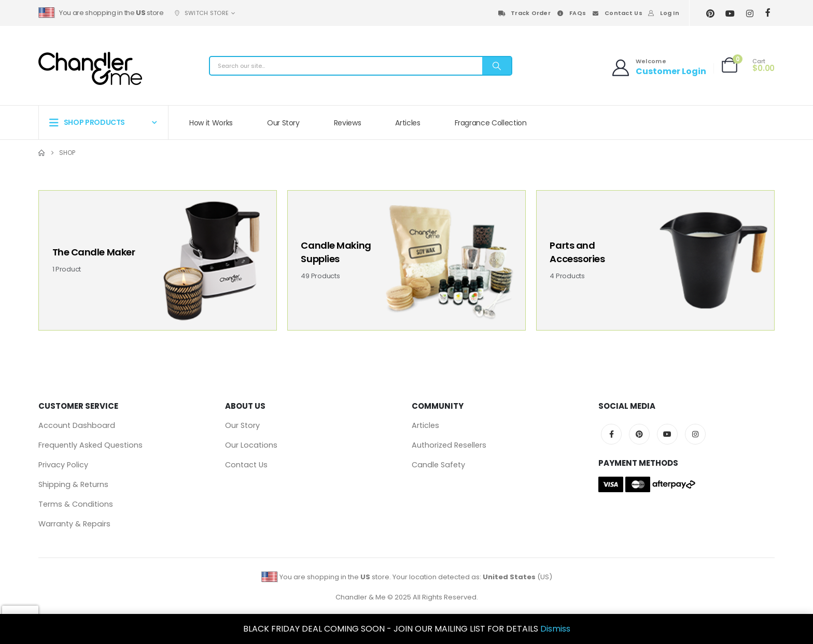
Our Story (283, 123)
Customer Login (671, 71)
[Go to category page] (158, 260)
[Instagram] (750, 13)
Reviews (348, 123)
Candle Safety (438, 465)
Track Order (524, 13)
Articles (408, 123)
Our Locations (251, 445)
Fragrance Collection (491, 123)
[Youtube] (730, 13)
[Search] (497, 66)
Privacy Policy (63, 465)
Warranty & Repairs (74, 524)
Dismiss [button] (555, 629)
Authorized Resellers (449, 445)
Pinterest (639, 434)
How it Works (211, 123)
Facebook (611, 434)
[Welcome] (658, 52)
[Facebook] (768, 13)
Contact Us (617, 13)
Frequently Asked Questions (90, 445)
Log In (663, 13)
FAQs (571, 13)
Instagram (695, 434)
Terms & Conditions (76, 504)
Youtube (667, 434)
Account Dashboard (77, 425)
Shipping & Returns (73, 484)
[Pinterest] (711, 13)
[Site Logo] (90, 68)
